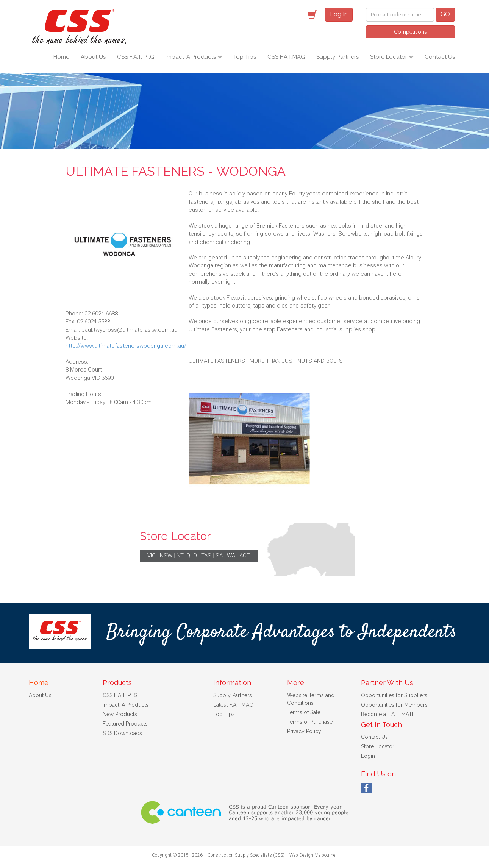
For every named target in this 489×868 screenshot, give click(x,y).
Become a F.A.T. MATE (388, 714)
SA (219, 556)
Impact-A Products (191, 57)
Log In (339, 14)
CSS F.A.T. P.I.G (136, 57)
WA (231, 556)
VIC (152, 556)
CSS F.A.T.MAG (286, 57)
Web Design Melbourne (312, 855)
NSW (166, 556)
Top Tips (245, 57)
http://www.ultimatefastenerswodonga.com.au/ (126, 346)
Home (61, 57)
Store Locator (389, 57)
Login (368, 756)
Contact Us (440, 57)
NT (180, 556)
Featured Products (125, 724)
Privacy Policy (304, 731)
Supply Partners (337, 57)
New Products (120, 714)
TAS (206, 556)
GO (445, 14)
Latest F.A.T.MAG (233, 705)
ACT (245, 556)
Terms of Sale (304, 712)
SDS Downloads (122, 733)
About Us (93, 57)
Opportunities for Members (394, 705)
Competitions (410, 32)
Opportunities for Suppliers (394, 695)
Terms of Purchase (310, 722)
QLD (192, 556)
